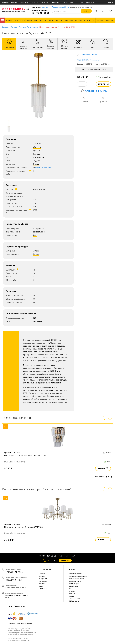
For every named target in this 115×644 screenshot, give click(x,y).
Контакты (90, 2)
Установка (55, 2)
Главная (6, 27)
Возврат (35, 2)
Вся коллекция (104, 477)
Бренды (80, 2)
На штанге (37, 321)
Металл (36, 251)
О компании (45, 569)
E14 (34, 200)
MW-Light (37, 147)
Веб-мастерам (74, 584)
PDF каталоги (74, 601)
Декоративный (39, 232)
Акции (41, 586)
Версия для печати (89, 55)
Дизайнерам (68, 2)
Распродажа (43, 581)
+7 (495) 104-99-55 (41, 13)
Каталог (2, 20)
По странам (43, 579)
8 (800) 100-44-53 (40, 10)
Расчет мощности (43, 167)
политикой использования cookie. (21, 634)
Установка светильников (78, 576)
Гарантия (24, 2)
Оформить (65, 561)
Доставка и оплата (10, 2)
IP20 (34, 318)
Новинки (42, 584)
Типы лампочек (75, 599)
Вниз (35, 235)
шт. (47, 561)
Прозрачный (38, 228)
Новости (72, 594)
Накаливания (39, 190)
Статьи (72, 596)
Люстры (22, 27)
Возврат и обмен (75, 581)
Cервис (73, 569)
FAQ (71, 589)
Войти (110, 2)
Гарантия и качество (77, 579)
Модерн (36, 161)
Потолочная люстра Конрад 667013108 (23, 527)
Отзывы (45, 2)
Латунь (36, 254)
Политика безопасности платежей (20, 623)
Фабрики (42, 576)
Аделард (36, 151)
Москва (45, 7)
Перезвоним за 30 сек (61, 7)
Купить (103, 84)
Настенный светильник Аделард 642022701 (25, 456)
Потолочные (33, 27)
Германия (37, 144)
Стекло (36, 164)
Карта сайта (43, 589)
